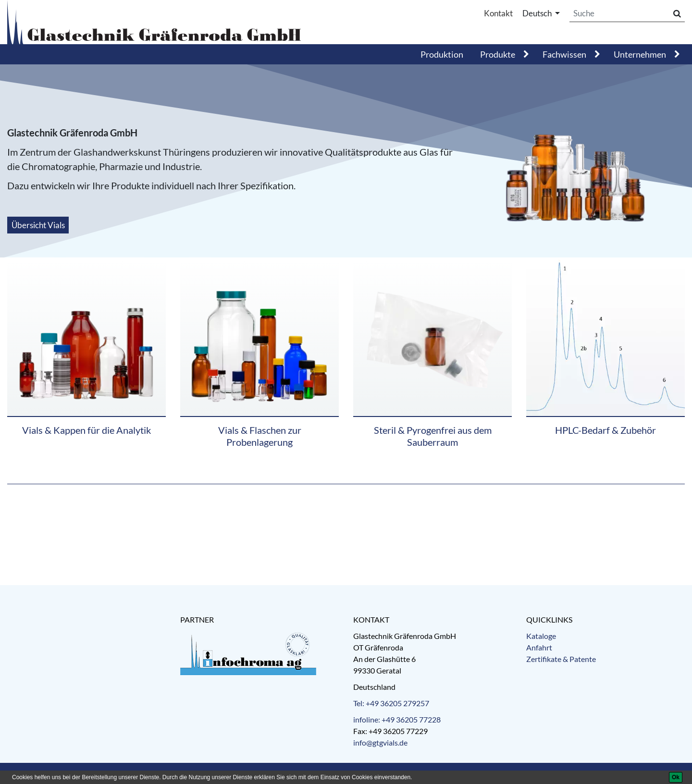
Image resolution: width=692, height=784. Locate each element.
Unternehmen (640, 54)
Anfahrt (539, 647)
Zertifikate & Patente (561, 659)
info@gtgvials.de (380, 742)
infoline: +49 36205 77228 (397, 719)
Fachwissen (564, 54)
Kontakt (498, 13)
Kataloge (541, 636)
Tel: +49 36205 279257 (391, 703)
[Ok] (676, 777)
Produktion (442, 54)
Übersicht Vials (38, 225)
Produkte (498, 54)
